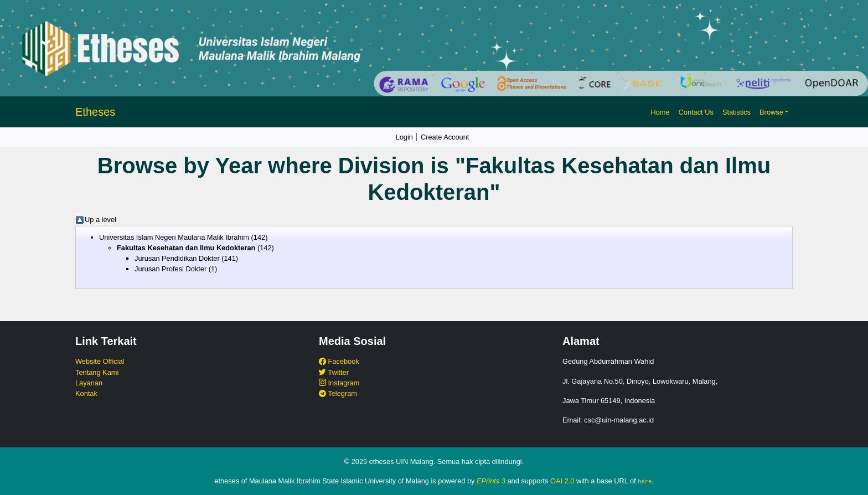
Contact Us (696, 112)
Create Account (445, 137)
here (645, 481)
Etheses (95, 112)
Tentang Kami (97, 372)
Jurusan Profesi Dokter (170, 269)
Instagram (339, 383)
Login (404, 137)
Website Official (100, 361)
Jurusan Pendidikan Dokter (177, 258)
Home (660, 112)
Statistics (737, 112)
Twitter (334, 372)
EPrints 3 (491, 481)
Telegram (338, 393)
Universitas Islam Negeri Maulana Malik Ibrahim (174, 237)
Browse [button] (771, 112)
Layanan (89, 383)
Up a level (100, 220)
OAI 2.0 (562, 481)
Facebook (339, 361)
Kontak (86, 393)
